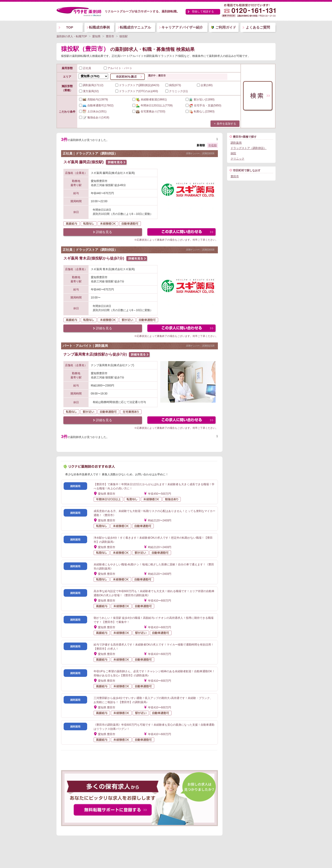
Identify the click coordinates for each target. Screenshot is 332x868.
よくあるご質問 (258, 27)
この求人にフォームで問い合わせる (182, 232)
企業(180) (205, 85)
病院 (233, 153)
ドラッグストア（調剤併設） (249, 148)
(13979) (93, 99)
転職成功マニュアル (135, 27)
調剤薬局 (236, 143)
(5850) (203, 105)
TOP (70, 27)
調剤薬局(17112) (91, 85)
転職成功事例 (99, 27)
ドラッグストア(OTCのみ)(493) (137, 91)
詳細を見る (104, 232)
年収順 (213, 145)
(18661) (150, 99)
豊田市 (235, 176)
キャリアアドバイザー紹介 (182, 27)
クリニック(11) (176, 91)
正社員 (85, 68)
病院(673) (173, 85)
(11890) (200, 99)
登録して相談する (203, 12)
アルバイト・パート (118, 68)
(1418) (94, 117)
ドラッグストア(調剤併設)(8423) (137, 85)
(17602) (96, 105)
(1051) (93, 111)
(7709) (153, 105)
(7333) (149, 111)
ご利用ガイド (226, 27)
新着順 (201, 145)
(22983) (200, 111)
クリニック (237, 159)
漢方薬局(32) (89, 91)
